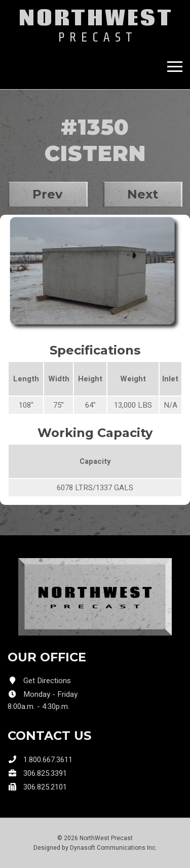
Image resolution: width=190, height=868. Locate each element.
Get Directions (47, 681)
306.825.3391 (45, 773)
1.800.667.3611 (48, 760)
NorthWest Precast (106, 838)
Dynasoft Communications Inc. (113, 848)
